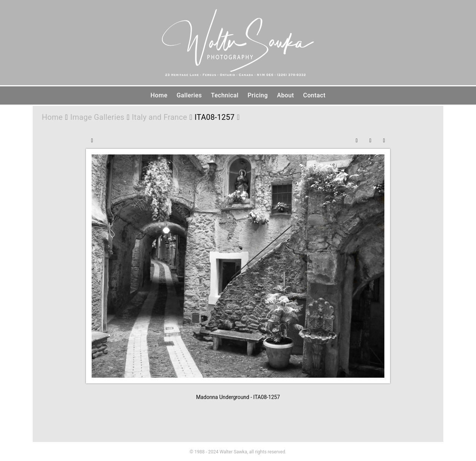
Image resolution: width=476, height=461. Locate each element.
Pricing (258, 95)
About (285, 95)
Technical (225, 95)
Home (159, 95)
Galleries (189, 95)
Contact (314, 95)
